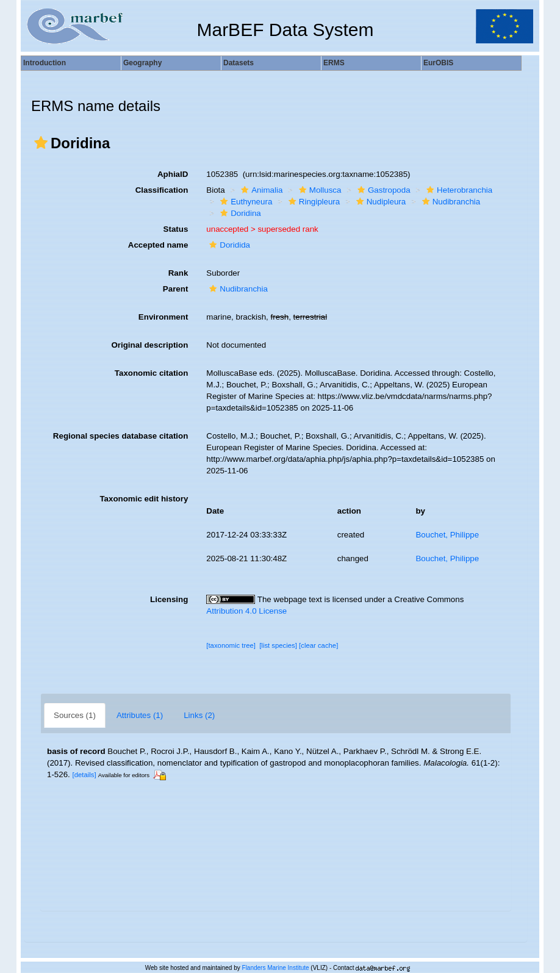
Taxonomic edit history (144, 499)
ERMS (334, 63)
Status (176, 229)
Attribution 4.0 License (246, 611)
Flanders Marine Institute (276, 968)
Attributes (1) (140, 715)
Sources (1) (75, 715)
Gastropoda (382, 190)
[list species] (278, 645)
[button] (41, 143)
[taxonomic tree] (231, 645)
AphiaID (173, 174)
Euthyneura (245, 202)
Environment (163, 317)
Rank (178, 273)
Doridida (228, 245)
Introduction (45, 63)
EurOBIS (438, 63)
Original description (149, 345)
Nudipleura (379, 202)
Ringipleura (313, 202)
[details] (84, 775)
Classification (162, 190)
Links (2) (199, 715)
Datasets (239, 63)
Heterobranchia (458, 190)
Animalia (260, 190)
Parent (175, 289)
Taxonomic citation (151, 373)
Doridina (239, 213)
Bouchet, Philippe (447, 535)
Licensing (169, 599)
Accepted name (158, 245)
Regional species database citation (120, 436)
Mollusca (319, 190)
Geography (142, 63)
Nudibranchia (450, 202)
